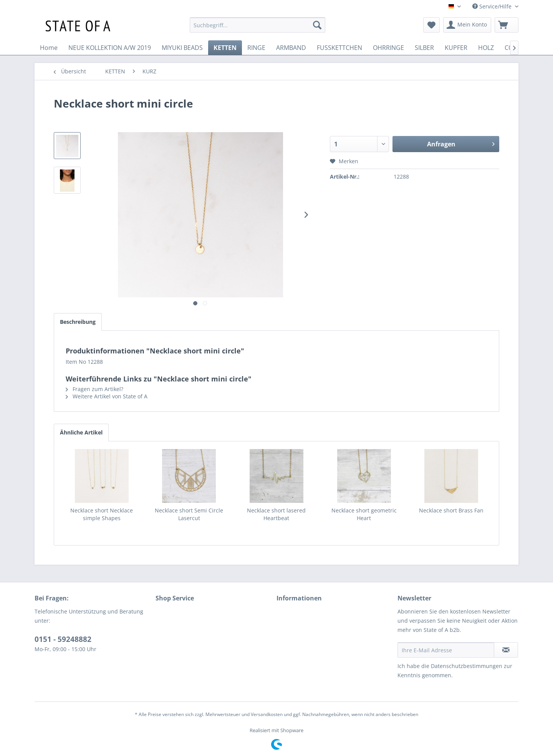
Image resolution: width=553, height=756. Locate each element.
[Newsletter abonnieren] (506, 650)
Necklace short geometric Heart (364, 514)
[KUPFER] (456, 48)
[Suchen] (317, 25)
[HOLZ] (486, 48)
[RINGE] (256, 48)
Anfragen (461, 143)
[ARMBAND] (291, 48)
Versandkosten (267, 714)
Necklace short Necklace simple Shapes (102, 514)
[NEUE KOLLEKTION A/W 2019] (110, 48)
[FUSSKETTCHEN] (339, 48)
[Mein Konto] (467, 25)
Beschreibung (78, 322)
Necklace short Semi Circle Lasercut (189, 514)
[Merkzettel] (431, 25)
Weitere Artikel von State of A (107, 396)
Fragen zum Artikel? (94, 389)
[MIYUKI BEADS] (182, 48)
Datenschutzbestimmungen (467, 666)
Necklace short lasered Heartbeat (276, 514)
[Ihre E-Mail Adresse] (446, 650)
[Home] (49, 48)
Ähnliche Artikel (81, 432)
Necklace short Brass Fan (451, 510)
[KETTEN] (225, 48)
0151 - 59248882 (63, 639)
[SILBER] (424, 48)
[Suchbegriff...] (257, 25)
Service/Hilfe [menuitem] (493, 6)
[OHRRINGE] (388, 48)
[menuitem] (257, 25)
